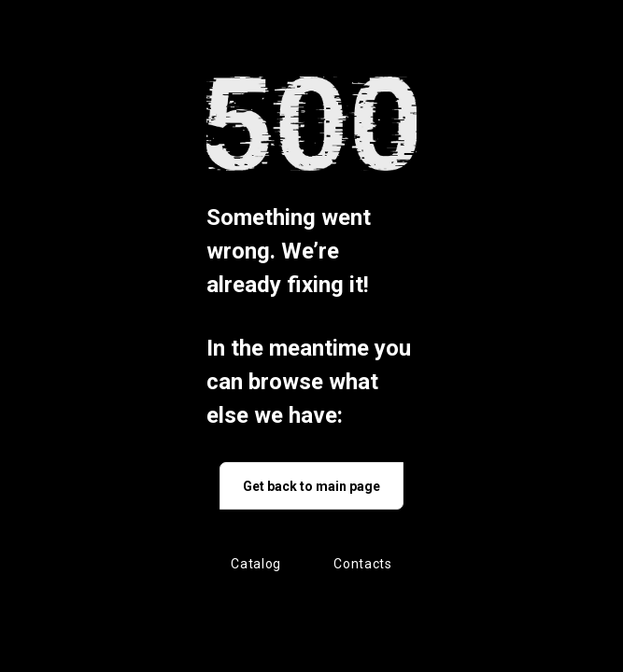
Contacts (363, 564)
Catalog (256, 564)
